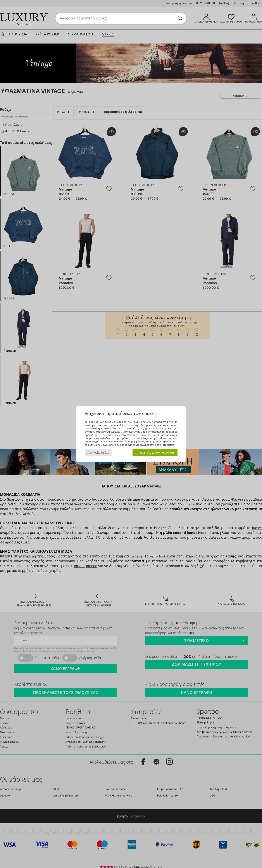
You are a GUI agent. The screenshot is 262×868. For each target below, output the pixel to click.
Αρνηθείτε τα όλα (98, 453)
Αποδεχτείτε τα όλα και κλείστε (155, 453)
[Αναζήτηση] (180, 18)
